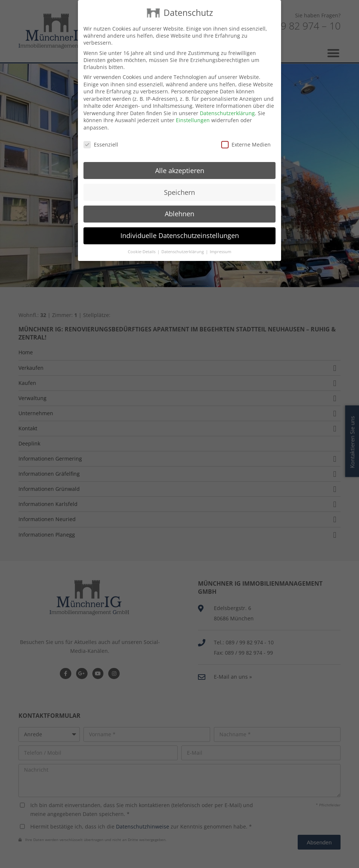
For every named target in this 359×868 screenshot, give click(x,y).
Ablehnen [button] (179, 205)
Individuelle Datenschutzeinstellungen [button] (180, 227)
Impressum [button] (220, 243)
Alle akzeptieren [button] (180, 161)
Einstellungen (193, 111)
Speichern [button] (179, 183)
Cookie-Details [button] (142, 243)
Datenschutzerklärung (227, 104)
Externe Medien (246, 136)
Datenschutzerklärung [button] (183, 243)
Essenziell (101, 136)
